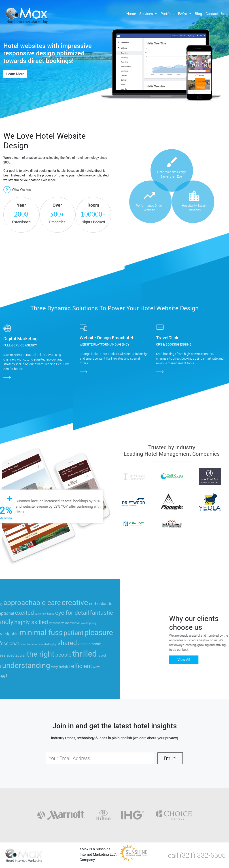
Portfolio (168, 14)
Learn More (15, 74)
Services (146, 14)
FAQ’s (182, 14)
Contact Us (215, 14)
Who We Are (17, 189)
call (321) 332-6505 (197, 855)
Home (131, 14)
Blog (198, 14)
